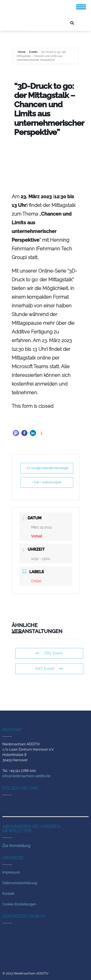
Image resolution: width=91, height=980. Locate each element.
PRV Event (49, 653)
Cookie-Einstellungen (19, 904)
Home (22, 52)
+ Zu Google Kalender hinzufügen (47, 468)
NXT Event (49, 669)
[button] (16, 433)
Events (33, 52)
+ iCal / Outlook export (47, 482)
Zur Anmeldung (16, 846)
